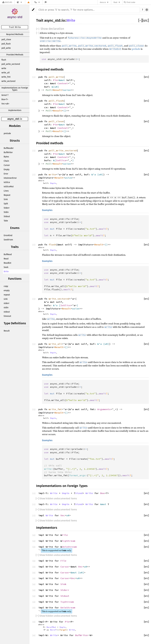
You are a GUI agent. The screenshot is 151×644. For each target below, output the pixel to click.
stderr (6, 303)
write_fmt (6, 77)
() (65, 111)
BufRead (8, 254)
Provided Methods (15, 55)
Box (102, 493)
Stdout (7, 216)
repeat (7, 295)
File (65, 535)
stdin (6, 308)
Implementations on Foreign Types (15, 89)
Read (6, 259)
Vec (63, 515)
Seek (6, 267)
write (4, 68)
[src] (145, 20)
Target (63, 630)
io (21, 119)
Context (63, 83)
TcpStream (69, 541)
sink (6, 299)
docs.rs (103, 2)
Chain (6, 161)
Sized (79, 493)
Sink (6, 199)
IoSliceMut (9, 187)
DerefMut (51, 627)
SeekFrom (8, 240)
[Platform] (37, 2)
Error (6, 174)
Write (6, 272)
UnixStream (69, 547)
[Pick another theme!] (33, 10)
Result (7, 331)
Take (6, 221)
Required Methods (15, 34)
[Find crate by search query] (139, 2)
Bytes (6, 157)
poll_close (6, 40)
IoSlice (7, 182)
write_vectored (8, 81)
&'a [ (95, 174)
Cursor (7, 165)
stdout (7, 312)
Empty (7, 170)
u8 (56, 87)
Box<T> (5, 99)
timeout (7, 316)
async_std (13, 119)
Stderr (7, 208)
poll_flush (6, 44)
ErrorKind (8, 235)
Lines (6, 191)
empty (7, 290)
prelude (7, 133)
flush (4, 60)
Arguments (104, 409)
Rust (115, 2)
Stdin (6, 212)
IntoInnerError (10, 178)
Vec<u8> (5, 104)
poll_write (6, 48)
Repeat (7, 195)
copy (6, 286)
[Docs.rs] (7, 2)
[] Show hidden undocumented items (56, 498)
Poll (49, 90)
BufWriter (8, 152)
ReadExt (7, 263)
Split (6, 204)
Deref (53, 630)
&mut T (5, 95)
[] (140, 20)
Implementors (15, 110)
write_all (6, 73)
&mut (63, 80)
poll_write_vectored (11, 64)
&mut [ (75, 572)
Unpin (53, 183)
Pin (55, 80)
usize (67, 90)
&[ (53, 87)
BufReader (9, 148)
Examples (47, 210)
